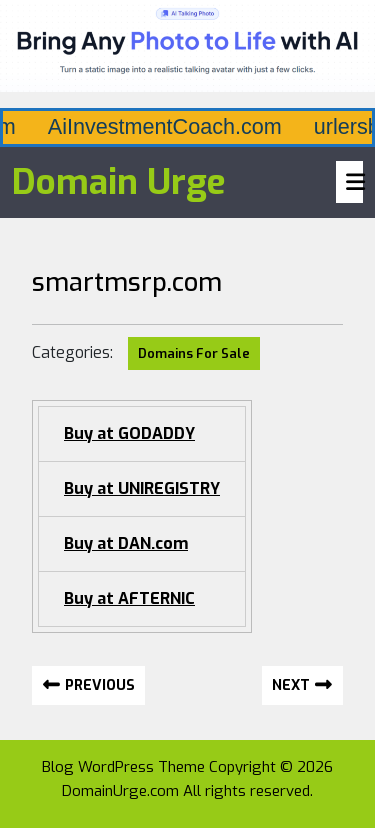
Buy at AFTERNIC (129, 598)
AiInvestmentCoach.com (246, 126)
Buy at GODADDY (129, 433)
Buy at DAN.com (126, 543)
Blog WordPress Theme (123, 767)
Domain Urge (119, 182)
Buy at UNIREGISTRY (142, 488)
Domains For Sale (194, 353)
